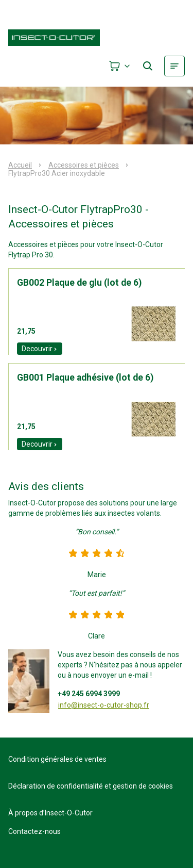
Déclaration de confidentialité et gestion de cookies (91, 786)
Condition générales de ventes (57, 759)
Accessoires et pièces (84, 165)
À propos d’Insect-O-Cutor (50, 813)
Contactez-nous (34, 831)
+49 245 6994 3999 (89, 694)
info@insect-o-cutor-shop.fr (104, 705)
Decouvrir (40, 349)
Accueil (20, 165)
